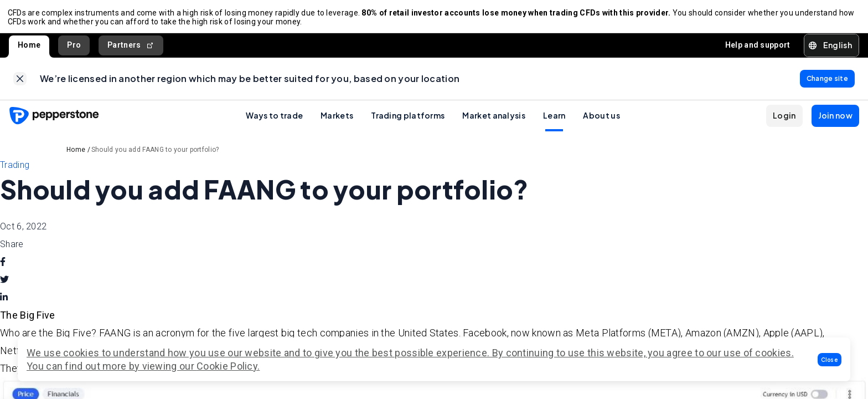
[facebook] (3, 267)
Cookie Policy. (228, 366)
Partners (131, 48)
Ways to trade (274, 120)
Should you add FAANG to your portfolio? (155, 155)
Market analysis (494, 120)
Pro (74, 48)
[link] (20, 83)
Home (29, 48)
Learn (554, 120)
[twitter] (4, 285)
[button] (830, 360)
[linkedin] (4, 303)
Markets (337, 120)
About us (601, 120)
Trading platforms (408, 120)
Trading (15, 170)
